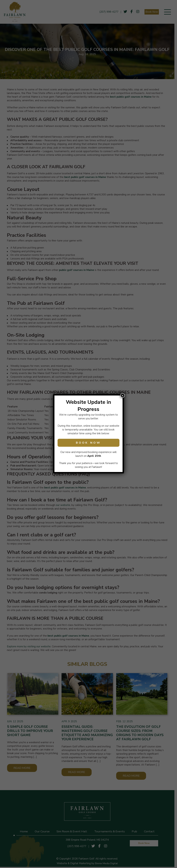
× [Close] (123, 395)
